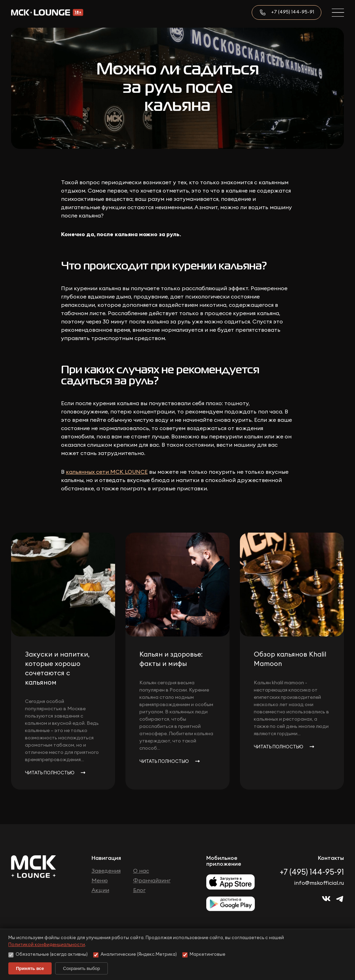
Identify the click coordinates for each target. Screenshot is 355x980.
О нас (141, 871)
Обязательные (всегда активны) (48, 955)
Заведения (106, 871)
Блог (139, 890)
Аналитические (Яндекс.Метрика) (135, 955)
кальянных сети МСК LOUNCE (107, 472)
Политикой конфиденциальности (47, 945)
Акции (100, 890)
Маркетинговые (204, 955)
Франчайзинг (152, 881)
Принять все (30, 968)
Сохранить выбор (81, 968)
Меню (100, 881)
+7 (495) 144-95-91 (293, 12)
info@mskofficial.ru (319, 883)
